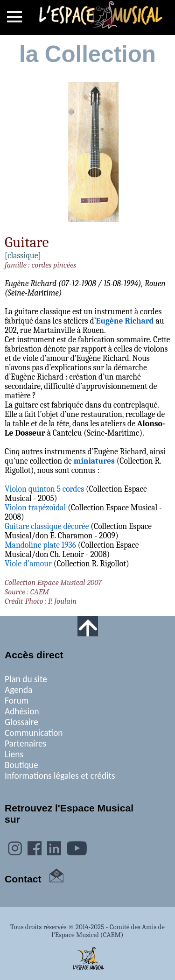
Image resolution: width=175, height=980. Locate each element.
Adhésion (22, 711)
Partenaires (25, 744)
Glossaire (21, 722)
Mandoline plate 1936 (40, 545)
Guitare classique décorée (47, 526)
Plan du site (26, 679)
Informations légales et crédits (60, 776)
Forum (17, 701)
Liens (14, 754)
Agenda (18, 690)
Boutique (21, 765)
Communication (34, 733)
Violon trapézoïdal (35, 508)
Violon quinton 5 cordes (44, 489)
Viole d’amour (28, 564)
